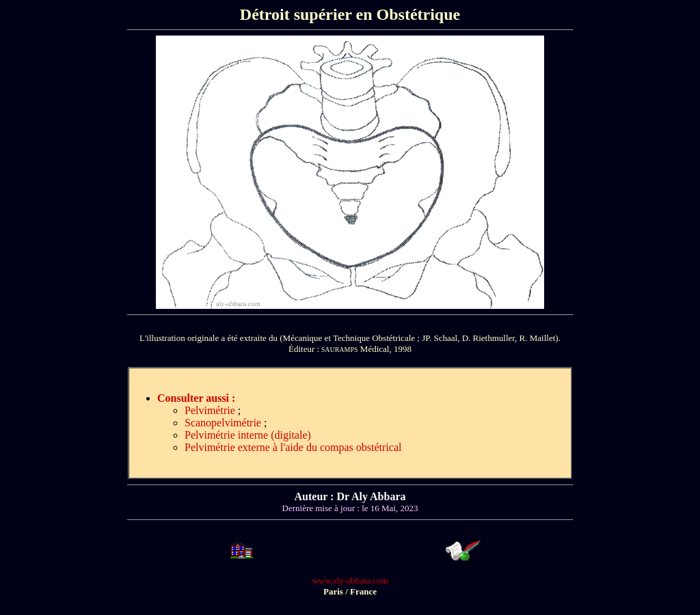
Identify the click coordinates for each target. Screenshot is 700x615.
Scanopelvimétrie (223, 423)
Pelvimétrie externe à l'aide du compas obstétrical (293, 447)
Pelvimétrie (210, 410)
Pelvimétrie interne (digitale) (248, 435)
